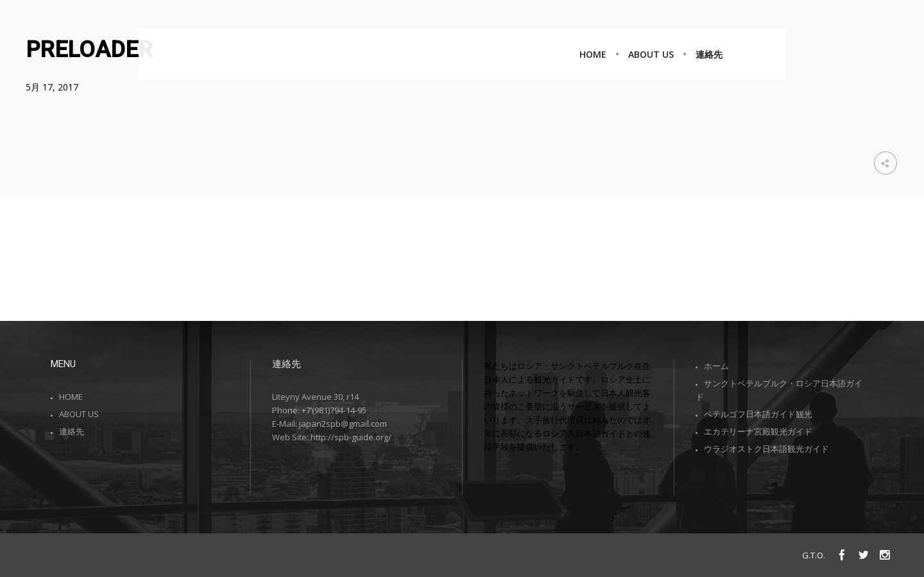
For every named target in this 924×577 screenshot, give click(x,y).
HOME (71, 397)
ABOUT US (79, 414)
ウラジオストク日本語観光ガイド (766, 449)
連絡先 (72, 431)
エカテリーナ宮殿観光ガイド (758, 431)
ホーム (716, 366)
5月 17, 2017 (52, 87)
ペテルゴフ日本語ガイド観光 (758, 414)
